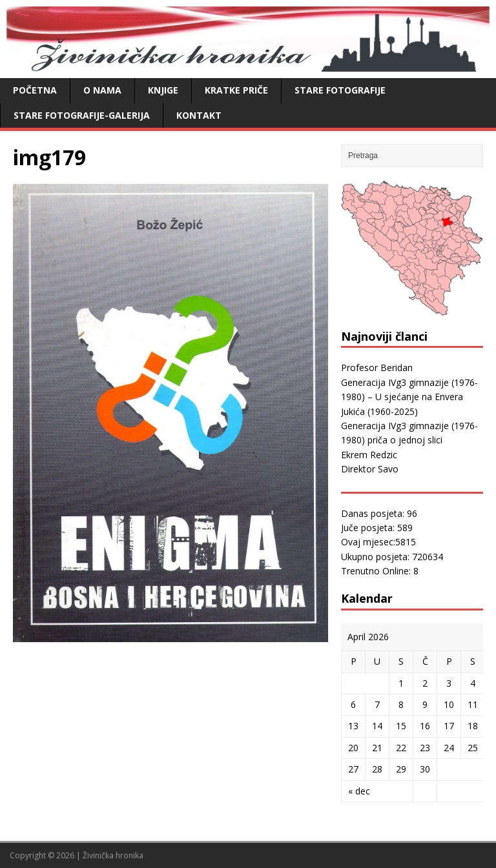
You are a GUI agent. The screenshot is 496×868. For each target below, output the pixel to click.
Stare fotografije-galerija (82, 115)
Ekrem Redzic (369, 455)
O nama (102, 90)
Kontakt (199, 115)
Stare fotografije (340, 90)
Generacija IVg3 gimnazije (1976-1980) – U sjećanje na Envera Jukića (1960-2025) (409, 397)
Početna (35, 90)
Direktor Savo (370, 469)
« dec (359, 791)
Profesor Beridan (377, 368)
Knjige (163, 90)
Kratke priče (236, 90)
